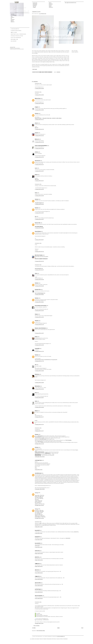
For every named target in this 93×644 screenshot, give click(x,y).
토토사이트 (37, 570)
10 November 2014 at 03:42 (40, 457)
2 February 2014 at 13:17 (39, 431)
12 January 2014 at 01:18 (39, 252)
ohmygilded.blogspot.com (39, 203)
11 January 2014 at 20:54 (39, 110)
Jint (36, 365)
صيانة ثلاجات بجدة (38, 503)
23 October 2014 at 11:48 (39, 444)
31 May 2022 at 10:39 (39, 527)
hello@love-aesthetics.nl (71, 3)
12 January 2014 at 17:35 (39, 361)
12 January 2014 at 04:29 (39, 286)
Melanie (36, 411)
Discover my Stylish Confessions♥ (41, 259)
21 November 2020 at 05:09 (40, 489)
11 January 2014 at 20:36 (39, 89)
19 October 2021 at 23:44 (39, 505)
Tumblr (34, 7)
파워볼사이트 (37, 564)
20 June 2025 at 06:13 (39, 573)
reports (13, 22)
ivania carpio (35, 69)
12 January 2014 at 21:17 (39, 417)
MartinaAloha (37, 386)
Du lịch (43, 438)
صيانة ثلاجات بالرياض (38, 502)
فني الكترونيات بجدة (38, 514)
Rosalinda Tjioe (38, 290)
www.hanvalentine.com (39, 268)
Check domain (40, 436)
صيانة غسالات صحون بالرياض (40, 516)
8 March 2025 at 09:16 (39, 554)
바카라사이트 (37, 546)
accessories (14, 15)
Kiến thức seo (40, 441)
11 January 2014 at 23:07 (39, 213)
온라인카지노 (76, 532)
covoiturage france (38, 460)
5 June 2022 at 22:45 (39, 533)
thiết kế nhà (47, 453)
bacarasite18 (37, 530)
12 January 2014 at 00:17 (39, 240)
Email (40, 72)
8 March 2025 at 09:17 (39, 566)
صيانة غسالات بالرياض (39, 501)
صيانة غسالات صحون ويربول (39, 495)
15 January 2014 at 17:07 (39, 425)
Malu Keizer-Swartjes (39, 255)
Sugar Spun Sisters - (48, 118)
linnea (36, 193)
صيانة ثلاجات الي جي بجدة (39, 498)
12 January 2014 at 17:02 (39, 351)
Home (58, 628)
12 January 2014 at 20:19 (39, 389)
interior (13, 20)
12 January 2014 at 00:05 (39, 228)
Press (50, 6)
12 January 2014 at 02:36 (39, 280)
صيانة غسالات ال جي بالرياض (40, 504)
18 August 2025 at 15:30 (39, 623)
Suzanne (36, 133)
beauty (12, 21)
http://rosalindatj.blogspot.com (40, 293)
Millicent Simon (38, 98)
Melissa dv (37, 139)
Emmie (36, 337)
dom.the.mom (37, 161)
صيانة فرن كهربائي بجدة (39, 512)
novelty (13, 17)
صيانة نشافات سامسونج (39, 515)
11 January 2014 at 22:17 (39, 181)
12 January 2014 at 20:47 (39, 398)
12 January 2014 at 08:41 (39, 302)
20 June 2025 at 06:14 (39, 599)
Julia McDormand (38, 473)
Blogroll (51, 4)
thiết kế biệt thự (38, 454)
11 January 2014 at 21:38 (39, 142)
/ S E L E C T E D (12, 47)
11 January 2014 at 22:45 (39, 196)
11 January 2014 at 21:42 (39, 157)
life (12, 16)
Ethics (50, 5)
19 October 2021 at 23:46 (39, 518)
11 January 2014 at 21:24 (39, 136)
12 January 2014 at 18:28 (39, 371)
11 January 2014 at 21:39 (39, 149)
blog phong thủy (38, 455)
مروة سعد (36, 493)
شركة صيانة (37, 500)
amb (40, 523)
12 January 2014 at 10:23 (39, 311)
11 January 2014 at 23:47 (39, 219)
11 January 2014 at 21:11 (39, 120)
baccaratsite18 (38, 543)
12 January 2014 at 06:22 (39, 295)
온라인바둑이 (68, 538)
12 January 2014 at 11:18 (39, 325)
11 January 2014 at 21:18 (39, 129)
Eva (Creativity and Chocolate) (40, 306)
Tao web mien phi (38, 437)
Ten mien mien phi (43, 439)
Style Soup (37, 179)
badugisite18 (37, 537)
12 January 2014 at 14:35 (39, 345)
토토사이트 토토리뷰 (38, 596)
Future (34, 628)
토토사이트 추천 (38, 583)
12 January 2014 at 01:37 (39, 270)
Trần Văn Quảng (68, 440)
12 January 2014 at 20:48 (39, 407)
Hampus (36, 314)
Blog (43, 72)
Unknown (37, 113)
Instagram (35, 4)
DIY (11, 19)
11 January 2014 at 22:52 (39, 204)
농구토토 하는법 (38, 589)
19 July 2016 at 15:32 (39, 470)
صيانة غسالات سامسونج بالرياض (40, 517)
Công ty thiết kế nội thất (39, 452)
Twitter (34, 6)
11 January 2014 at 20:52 (39, 104)
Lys (36, 216)
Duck (36, 393)
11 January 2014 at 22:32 (39, 189)
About (50, 3)
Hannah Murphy (38, 231)
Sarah (36, 401)
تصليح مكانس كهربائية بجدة (39, 511)
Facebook (35, 5)
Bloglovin (35, 3)
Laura (36, 168)
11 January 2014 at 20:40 (39, 95)
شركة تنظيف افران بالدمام (39, 496)
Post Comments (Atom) (41, 631)
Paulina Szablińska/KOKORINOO (41, 146)
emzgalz (36, 107)
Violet (36, 273)
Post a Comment (36, 626)
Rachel (36, 175)
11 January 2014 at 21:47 (39, 165)
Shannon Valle (38, 223)
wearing (59, 72)
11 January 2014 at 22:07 (39, 171)
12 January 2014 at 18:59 (39, 383)
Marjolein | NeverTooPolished (40, 328)
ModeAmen (37, 374)
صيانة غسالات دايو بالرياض (39, 510)
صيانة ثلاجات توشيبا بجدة (39, 497)
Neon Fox (37, 128)
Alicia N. (36, 123)
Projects (51, 7)
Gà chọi (42, 442)
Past (82, 628)
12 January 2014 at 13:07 (39, 333)
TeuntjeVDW (37, 349)
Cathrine (36, 152)
